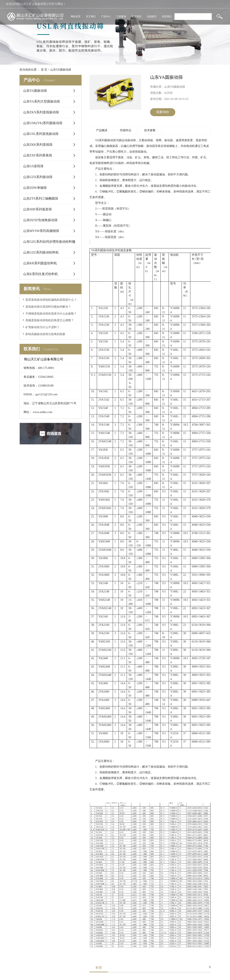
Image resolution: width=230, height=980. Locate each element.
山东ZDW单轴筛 (35, 188)
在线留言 (152, 16)
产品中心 (106, 16)
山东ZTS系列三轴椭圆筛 (41, 198)
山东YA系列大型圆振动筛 (42, 101)
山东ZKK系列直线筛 (38, 145)
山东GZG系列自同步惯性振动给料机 (49, 242)
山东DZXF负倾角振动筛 (40, 220)
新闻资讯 (136, 16)
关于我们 (91, 16)
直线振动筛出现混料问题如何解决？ (48, 307)
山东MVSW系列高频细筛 (41, 231)
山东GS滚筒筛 (33, 166)
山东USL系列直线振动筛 (41, 134)
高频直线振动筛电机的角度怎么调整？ (50, 320)
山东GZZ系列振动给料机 (41, 252)
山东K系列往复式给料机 (41, 274)
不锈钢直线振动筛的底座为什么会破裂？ (51, 314)
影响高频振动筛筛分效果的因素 (45, 334)
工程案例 (121, 16)
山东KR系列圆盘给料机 (40, 263)
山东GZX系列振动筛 (38, 177)
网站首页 (76, 16)
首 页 (44, 70)
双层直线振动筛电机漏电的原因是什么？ (51, 300)
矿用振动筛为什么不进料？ (43, 327)
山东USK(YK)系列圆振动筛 (43, 123)
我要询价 (163, 112)
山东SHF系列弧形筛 (38, 209)
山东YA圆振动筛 (61, 70)
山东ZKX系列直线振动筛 (41, 112)
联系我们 (167, 16)
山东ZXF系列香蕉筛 (38, 155)
